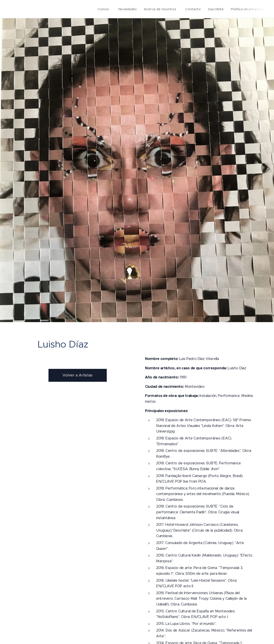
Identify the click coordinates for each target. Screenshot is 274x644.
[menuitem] (101, 9)
